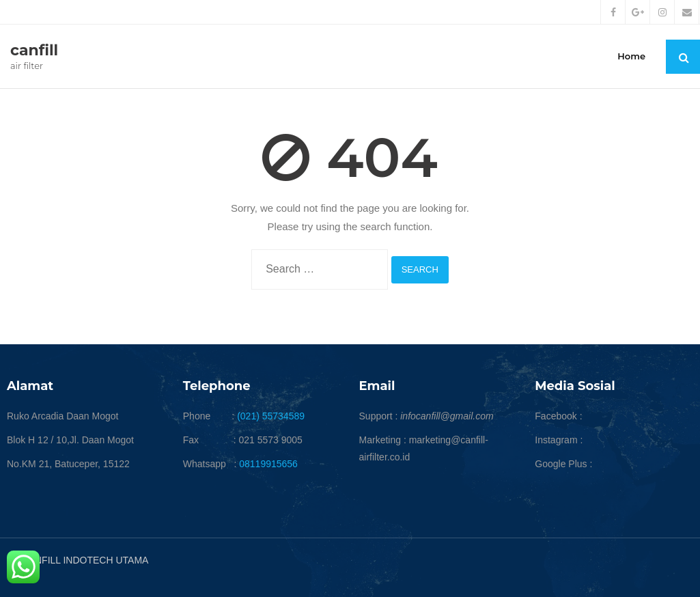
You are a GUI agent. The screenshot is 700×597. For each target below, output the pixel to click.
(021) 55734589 (271, 416)
